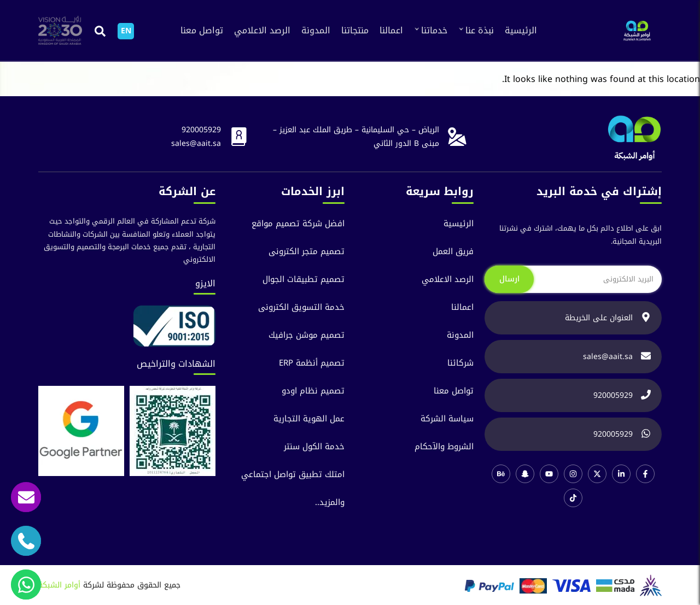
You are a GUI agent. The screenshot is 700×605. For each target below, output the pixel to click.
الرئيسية (521, 30)
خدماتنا (434, 30)
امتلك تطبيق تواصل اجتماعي (293, 475)
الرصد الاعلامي (262, 30)
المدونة (316, 30)
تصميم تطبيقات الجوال (304, 280)
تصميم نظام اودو (313, 391)
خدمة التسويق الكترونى (301, 307)
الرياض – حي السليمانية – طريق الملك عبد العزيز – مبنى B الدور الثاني (356, 137)
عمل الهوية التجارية (309, 419)
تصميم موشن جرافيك (307, 335)
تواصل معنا (202, 30)
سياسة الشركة (447, 419)
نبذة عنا (480, 30)
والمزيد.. (330, 503)
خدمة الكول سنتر (314, 447)
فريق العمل (453, 252)
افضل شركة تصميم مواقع (298, 224)
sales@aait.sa (196, 143)
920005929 (201, 130)
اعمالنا (391, 30)
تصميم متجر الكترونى (307, 252)
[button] (100, 31)
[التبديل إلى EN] (126, 31)
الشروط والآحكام (444, 447)
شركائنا (460, 363)
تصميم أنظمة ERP (312, 363)
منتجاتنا (355, 30)
